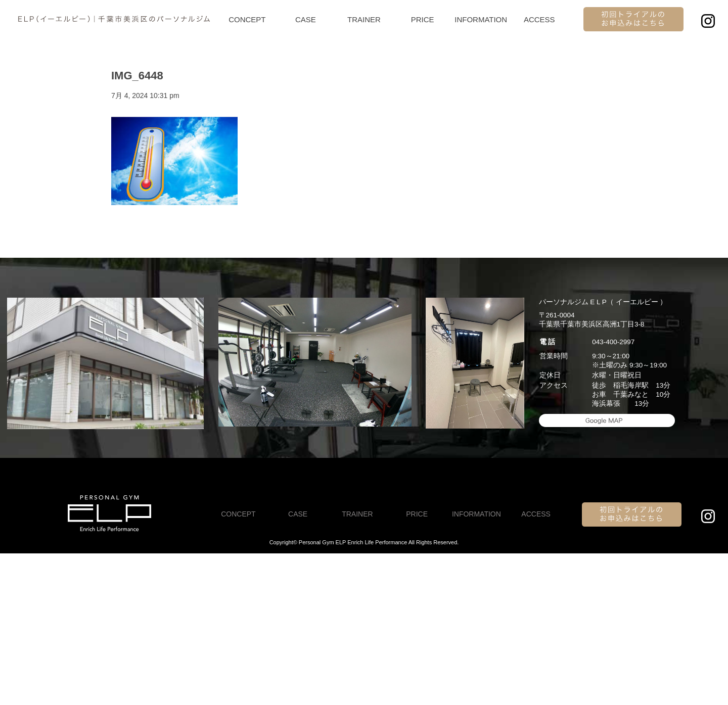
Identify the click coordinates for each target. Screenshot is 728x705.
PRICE (423, 19)
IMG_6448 (137, 76)
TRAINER (364, 19)
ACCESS (539, 19)
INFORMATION (481, 19)
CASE (306, 19)
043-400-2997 (613, 342)
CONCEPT (247, 19)
